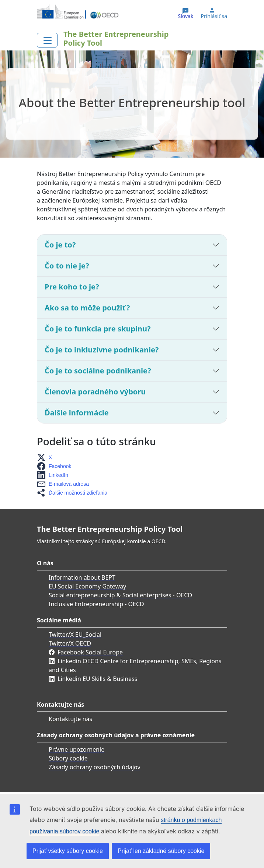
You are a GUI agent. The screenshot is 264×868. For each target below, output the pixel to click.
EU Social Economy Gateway (87, 586)
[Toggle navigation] (47, 40)
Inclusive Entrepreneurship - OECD (96, 604)
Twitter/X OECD (70, 643)
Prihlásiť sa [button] (214, 16)
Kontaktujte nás (70, 719)
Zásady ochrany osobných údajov (95, 767)
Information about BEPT (82, 577)
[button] (47, 457)
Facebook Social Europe (90, 652)
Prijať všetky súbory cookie (68, 851)
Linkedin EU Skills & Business (97, 679)
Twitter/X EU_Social (75, 635)
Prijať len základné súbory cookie (161, 851)
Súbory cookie (68, 758)
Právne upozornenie (77, 749)
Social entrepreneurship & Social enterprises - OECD (120, 595)
